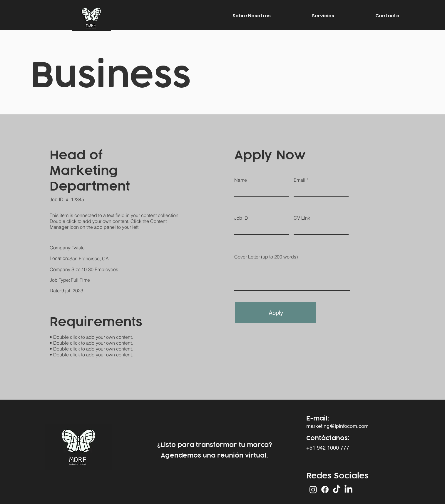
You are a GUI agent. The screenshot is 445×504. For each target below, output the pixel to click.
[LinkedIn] (348, 489)
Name (241, 180)
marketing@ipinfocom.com (337, 426)
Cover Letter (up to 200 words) (266, 257)
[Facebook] (325, 489)
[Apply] (276, 313)
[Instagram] (313, 489)
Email (300, 180)
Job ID (241, 218)
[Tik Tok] (337, 489)
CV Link (302, 218)
